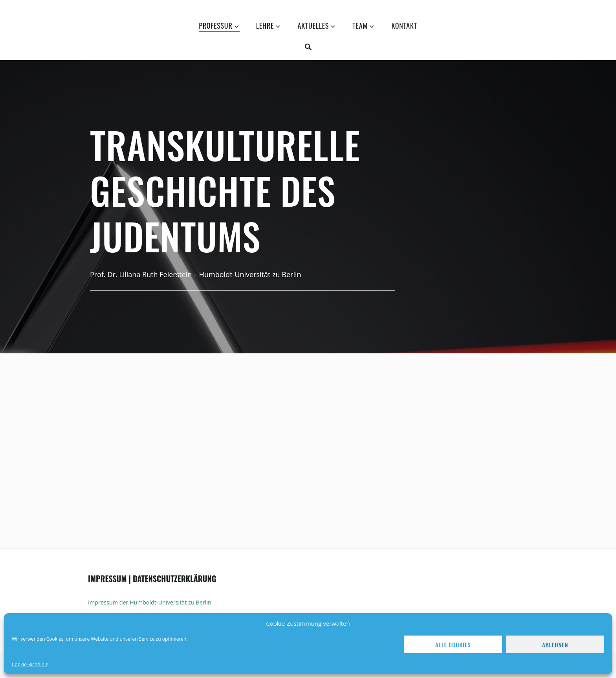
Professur (215, 26)
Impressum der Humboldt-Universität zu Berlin (150, 602)
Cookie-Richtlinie (30, 664)
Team (360, 26)
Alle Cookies (453, 645)
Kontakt (404, 26)
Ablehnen (555, 645)
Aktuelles (313, 26)
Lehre (265, 26)
